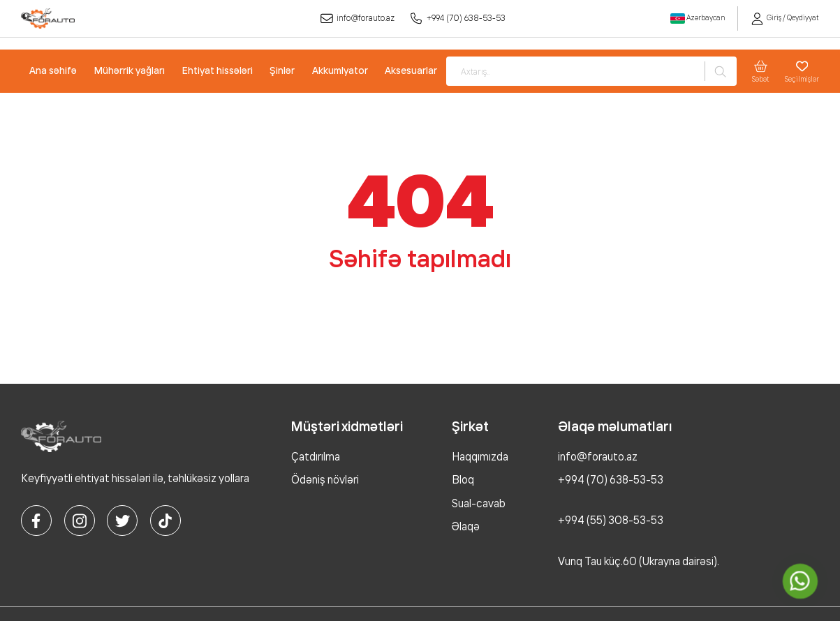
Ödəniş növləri (325, 480)
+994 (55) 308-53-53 (611, 520)
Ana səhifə (53, 70)
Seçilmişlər (802, 72)
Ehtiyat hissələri (218, 70)
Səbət (761, 72)
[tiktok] (165, 521)
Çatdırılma (316, 457)
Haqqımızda (480, 457)
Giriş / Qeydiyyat (785, 18)
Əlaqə (466, 526)
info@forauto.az (357, 18)
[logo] (48, 18)
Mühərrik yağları (130, 70)
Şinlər (282, 70)
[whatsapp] (800, 581)
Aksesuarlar (411, 70)
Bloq (463, 480)
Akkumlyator (340, 70)
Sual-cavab (479, 503)
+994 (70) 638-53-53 (458, 18)
